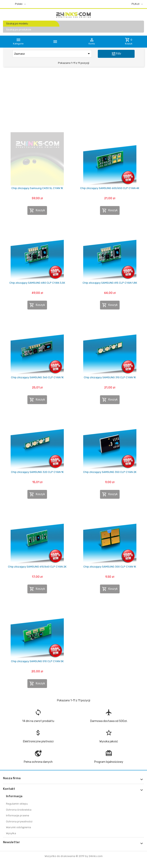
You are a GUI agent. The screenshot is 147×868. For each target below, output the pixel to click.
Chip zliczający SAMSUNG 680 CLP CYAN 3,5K (37, 283)
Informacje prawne (18, 815)
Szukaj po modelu (17, 24)
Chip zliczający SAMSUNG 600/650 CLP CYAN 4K (110, 188)
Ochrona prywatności (19, 821)
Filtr (116, 54)
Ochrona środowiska (19, 810)
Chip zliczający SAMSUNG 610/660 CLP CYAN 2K (37, 567)
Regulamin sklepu (17, 804)
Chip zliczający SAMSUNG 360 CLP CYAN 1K (37, 377)
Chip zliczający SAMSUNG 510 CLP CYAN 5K (37, 661)
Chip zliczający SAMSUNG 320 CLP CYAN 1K (37, 472)
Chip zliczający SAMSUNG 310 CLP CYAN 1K (110, 377)
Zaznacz (53, 54)
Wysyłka (11, 833)
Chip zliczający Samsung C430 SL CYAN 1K (37, 188)
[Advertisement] (73, 101)
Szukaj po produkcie (19, 30)
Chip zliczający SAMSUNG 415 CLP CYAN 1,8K (110, 283)
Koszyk (37, 210)
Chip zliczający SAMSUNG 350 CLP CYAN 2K (110, 472)
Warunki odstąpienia (18, 827)
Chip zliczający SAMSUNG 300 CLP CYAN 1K (110, 567)
